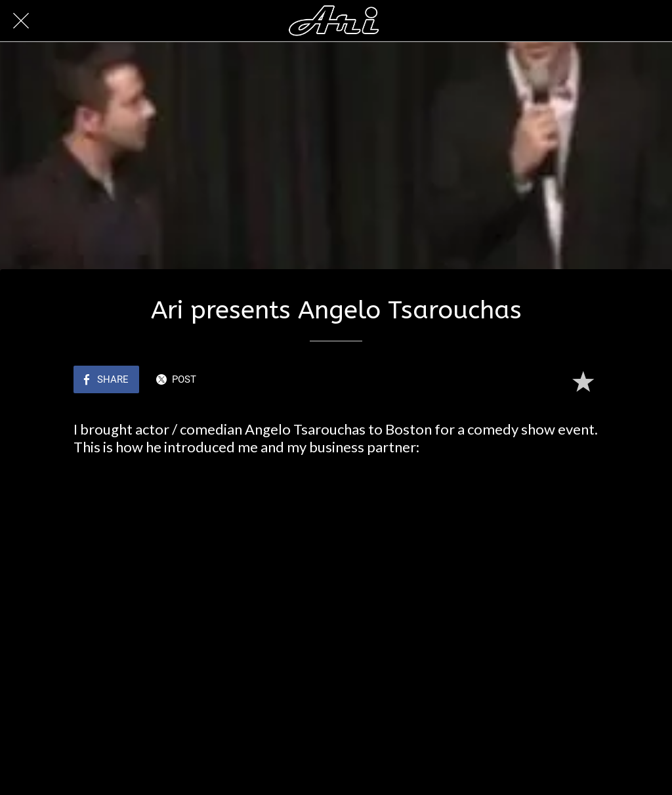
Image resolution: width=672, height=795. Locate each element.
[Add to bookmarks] (583, 381)
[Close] (21, 21)
